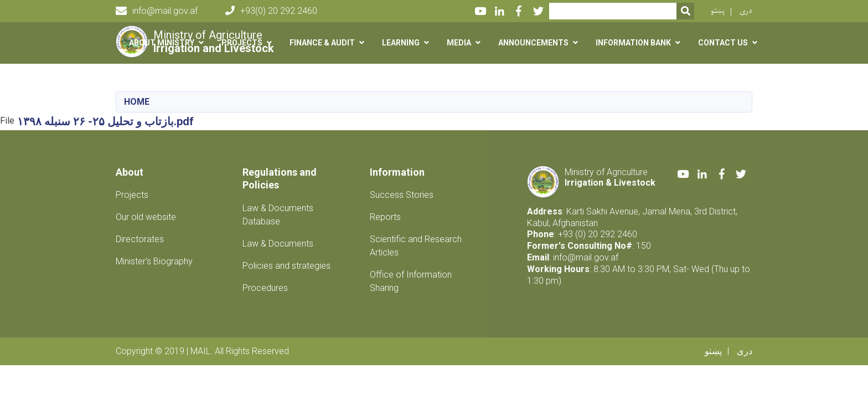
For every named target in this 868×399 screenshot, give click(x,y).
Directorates (140, 239)
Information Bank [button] (633, 43)
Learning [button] (401, 43)
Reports (385, 217)
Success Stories (402, 195)
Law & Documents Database (278, 215)
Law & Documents (278, 244)
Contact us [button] (723, 43)
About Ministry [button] (162, 43)
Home (137, 102)
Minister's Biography (154, 261)
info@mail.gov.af (157, 11)
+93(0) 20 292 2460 (271, 11)
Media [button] (459, 43)
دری (746, 11)
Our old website (146, 217)
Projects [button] (242, 43)
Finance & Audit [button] (322, 43)
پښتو (718, 11)
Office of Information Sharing (411, 281)
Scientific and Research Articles (416, 246)
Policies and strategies (286, 266)
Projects (132, 195)
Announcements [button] (533, 43)
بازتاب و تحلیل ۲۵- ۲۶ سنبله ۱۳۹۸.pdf (105, 121)
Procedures (265, 288)
